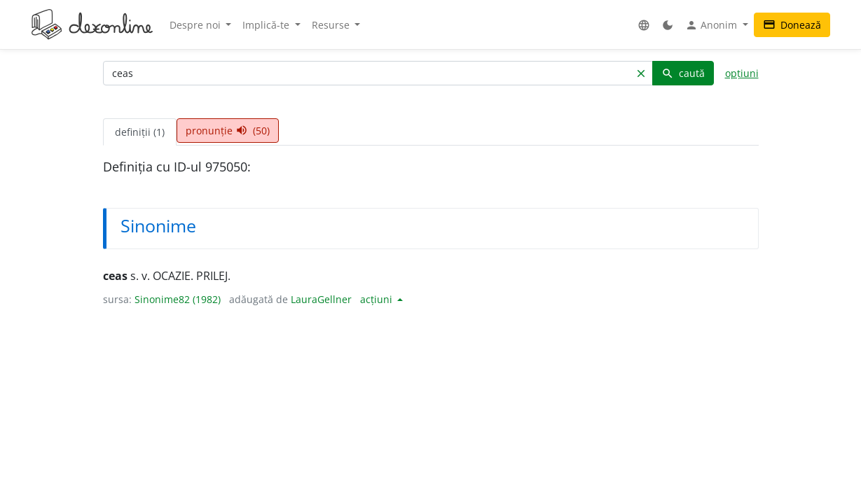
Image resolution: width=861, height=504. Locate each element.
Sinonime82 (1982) (178, 299)
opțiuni (742, 73)
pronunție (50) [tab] (228, 131)
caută (683, 73)
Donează (792, 25)
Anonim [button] (712, 25)
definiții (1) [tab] (140, 132)
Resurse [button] (332, 25)
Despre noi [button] (197, 25)
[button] (644, 25)
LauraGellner (321, 299)
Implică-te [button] (267, 25)
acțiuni (378, 299)
